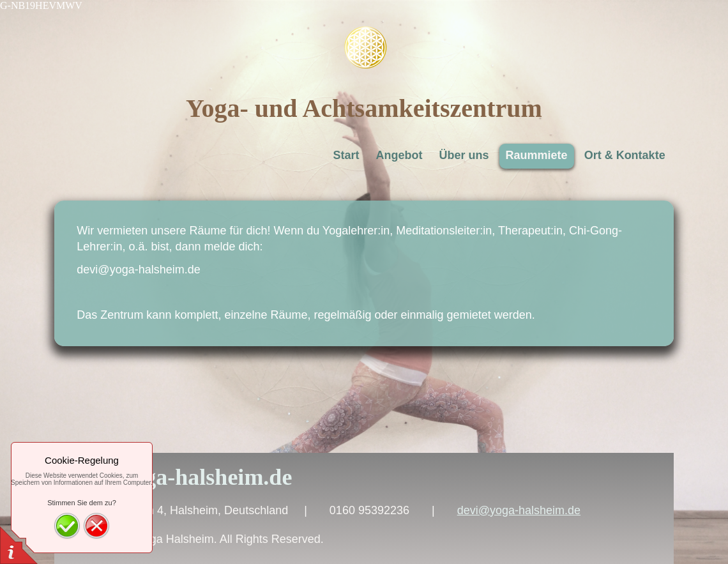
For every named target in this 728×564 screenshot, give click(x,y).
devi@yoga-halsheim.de (519, 510)
